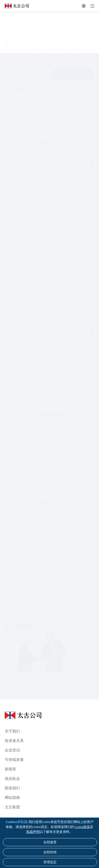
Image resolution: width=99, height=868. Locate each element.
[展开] (92, 6)
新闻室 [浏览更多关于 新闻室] (10, 769)
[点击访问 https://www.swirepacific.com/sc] (14, 6)
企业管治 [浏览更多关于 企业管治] (12, 750)
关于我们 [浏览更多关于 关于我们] (12, 731)
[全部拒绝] (50, 852)
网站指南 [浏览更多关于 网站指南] (12, 798)
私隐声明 (33, 832)
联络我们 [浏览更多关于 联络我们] (12, 788)
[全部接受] (50, 842)
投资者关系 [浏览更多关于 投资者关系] (14, 741)
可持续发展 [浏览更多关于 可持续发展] (14, 760)
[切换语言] (84, 6)
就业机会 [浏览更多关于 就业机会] (12, 779)
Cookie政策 (82, 827)
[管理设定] (50, 862)
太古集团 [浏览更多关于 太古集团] (12, 807)
